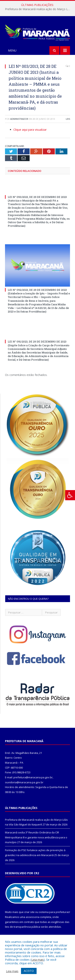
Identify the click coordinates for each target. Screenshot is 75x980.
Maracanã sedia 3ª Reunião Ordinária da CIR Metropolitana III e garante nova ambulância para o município (36, 837)
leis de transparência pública (23, 927)
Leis (68, 119)
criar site (29, 912)
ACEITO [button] (29, 971)
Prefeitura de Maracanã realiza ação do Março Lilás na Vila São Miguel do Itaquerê (38, 9)
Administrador (19, 119)
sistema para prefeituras (54, 912)
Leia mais (38, 960)
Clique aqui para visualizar (30, 130)
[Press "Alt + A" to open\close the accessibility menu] (70, 495)
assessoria (33, 917)
